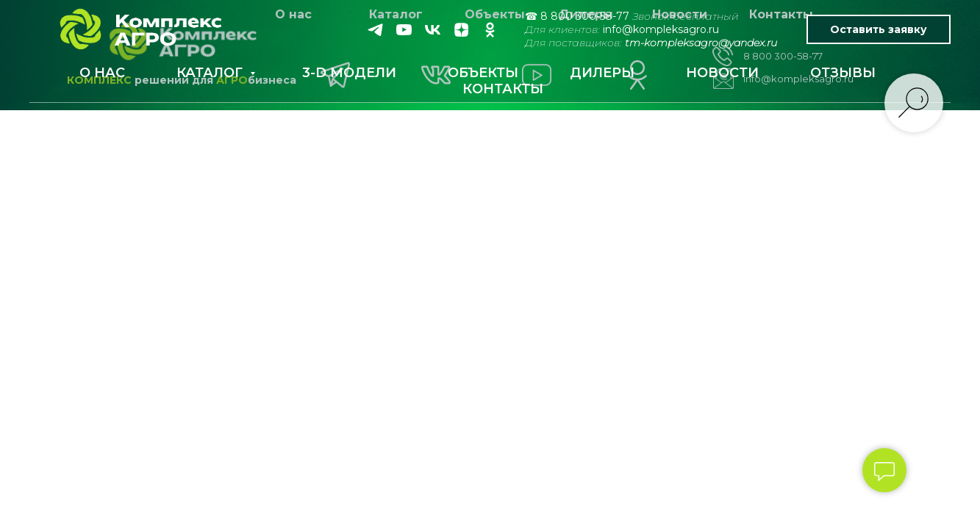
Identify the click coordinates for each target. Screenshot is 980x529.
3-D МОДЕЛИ (349, 73)
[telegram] (375, 30)
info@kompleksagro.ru (661, 29)
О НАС (102, 73)
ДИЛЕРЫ (602, 73)
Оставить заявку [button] (879, 29)
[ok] (490, 30)
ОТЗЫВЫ (843, 73)
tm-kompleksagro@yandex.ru (701, 43)
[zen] (461, 30)
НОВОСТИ (722, 73)
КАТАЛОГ (211, 73)
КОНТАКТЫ (503, 89)
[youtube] (404, 30)
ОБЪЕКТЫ (483, 73)
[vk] (433, 30)
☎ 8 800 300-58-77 (577, 16)
